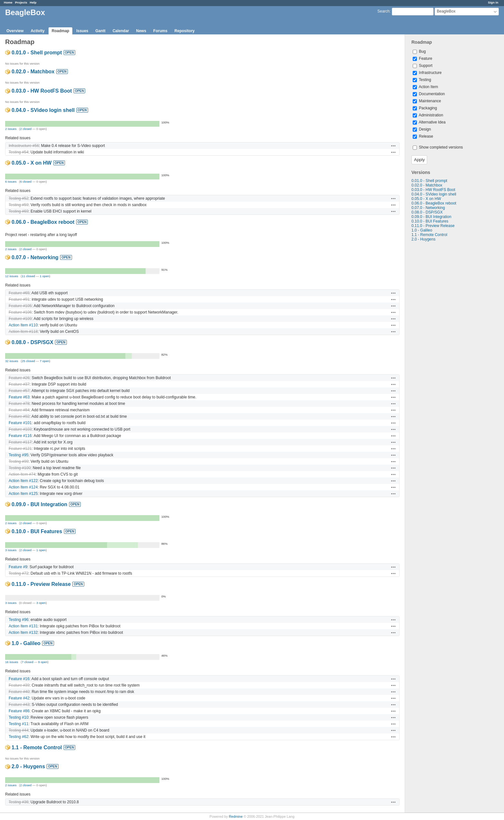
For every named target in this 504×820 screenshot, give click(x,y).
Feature (423, 59)
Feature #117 (20, 442)
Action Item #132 (23, 633)
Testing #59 (18, 205)
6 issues (11, 182)
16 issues (12, 662)
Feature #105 (20, 306)
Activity (37, 31)
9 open (43, 662)
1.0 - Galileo (422, 230)
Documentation (429, 94)
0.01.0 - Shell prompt (429, 181)
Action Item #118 (23, 332)
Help (33, 2)
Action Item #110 (23, 325)
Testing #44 (18, 730)
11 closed (28, 276)
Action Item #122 (23, 481)
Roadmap (61, 31)
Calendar (121, 31)
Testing (422, 80)
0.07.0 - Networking (428, 208)
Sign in (493, 2)
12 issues (12, 276)
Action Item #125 (23, 494)
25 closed (28, 361)
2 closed (26, 129)
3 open (41, 603)
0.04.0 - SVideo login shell (434, 194)
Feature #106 (20, 312)
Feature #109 (20, 319)
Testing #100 (20, 468)
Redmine (236, 816)
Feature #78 (19, 404)
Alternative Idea (429, 122)
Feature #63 (19, 397)
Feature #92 (19, 416)
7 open (45, 361)
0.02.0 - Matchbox (427, 185)
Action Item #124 (23, 487)
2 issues (11, 129)
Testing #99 (18, 461)
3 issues (11, 550)
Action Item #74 (22, 474)
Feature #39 (19, 685)
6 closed (26, 182)
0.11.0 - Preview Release (433, 226)
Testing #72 (18, 573)
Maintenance (427, 101)
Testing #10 (18, 717)
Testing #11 (18, 724)
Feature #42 (19, 698)
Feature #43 (19, 705)
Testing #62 (18, 737)
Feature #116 (20, 436)
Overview (15, 31)
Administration (428, 115)
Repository (185, 31)
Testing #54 (18, 152)
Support (423, 66)
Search (383, 11)
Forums (160, 31)
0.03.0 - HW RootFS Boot (433, 190)
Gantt (100, 31)
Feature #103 (20, 429)
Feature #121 (20, 449)
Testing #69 (18, 211)
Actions (393, 146)
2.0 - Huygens (423, 239)
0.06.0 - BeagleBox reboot (434, 203)
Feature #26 (19, 378)
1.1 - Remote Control (429, 235)
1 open (45, 276)
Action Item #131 (23, 626)
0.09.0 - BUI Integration (431, 217)
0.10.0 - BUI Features (430, 221)
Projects (21, 2)
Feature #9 (18, 567)
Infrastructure (427, 73)
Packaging (425, 108)
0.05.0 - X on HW (426, 199)
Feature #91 (19, 299)
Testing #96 (18, 620)
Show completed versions (438, 147)
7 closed (28, 662)
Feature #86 (19, 711)
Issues (82, 31)
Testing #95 (18, 455)
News (141, 31)
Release (423, 136)
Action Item (425, 87)
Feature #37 (19, 384)
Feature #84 (19, 410)
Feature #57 (19, 391)
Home (8, 2)
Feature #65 (19, 293)
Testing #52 (18, 198)
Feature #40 (19, 692)
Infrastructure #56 (24, 146)
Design (422, 129)
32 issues (12, 361)
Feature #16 (19, 679)
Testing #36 (18, 802)
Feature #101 (20, 423)
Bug (419, 51)
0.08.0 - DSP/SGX (427, 212)
